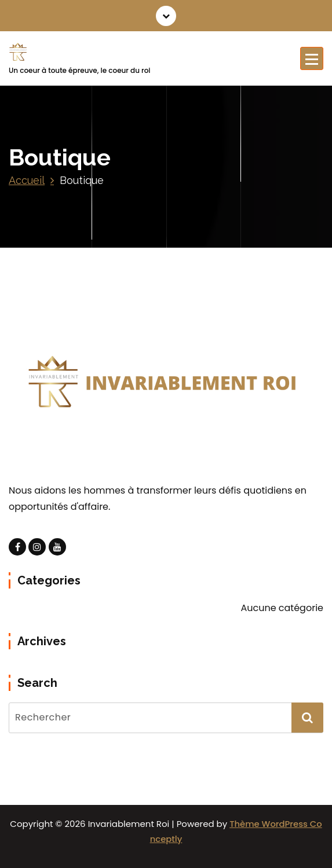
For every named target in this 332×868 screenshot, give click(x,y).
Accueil (27, 180)
